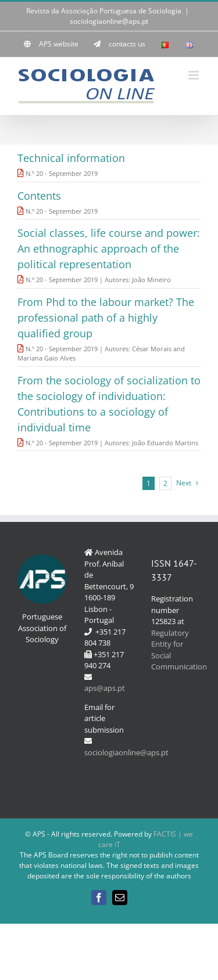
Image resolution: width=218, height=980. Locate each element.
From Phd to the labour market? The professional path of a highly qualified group (106, 318)
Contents (39, 196)
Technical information (71, 158)
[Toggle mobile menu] (194, 75)
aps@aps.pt (105, 688)
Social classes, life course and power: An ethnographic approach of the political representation (109, 248)
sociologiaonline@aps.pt (109, 21)
